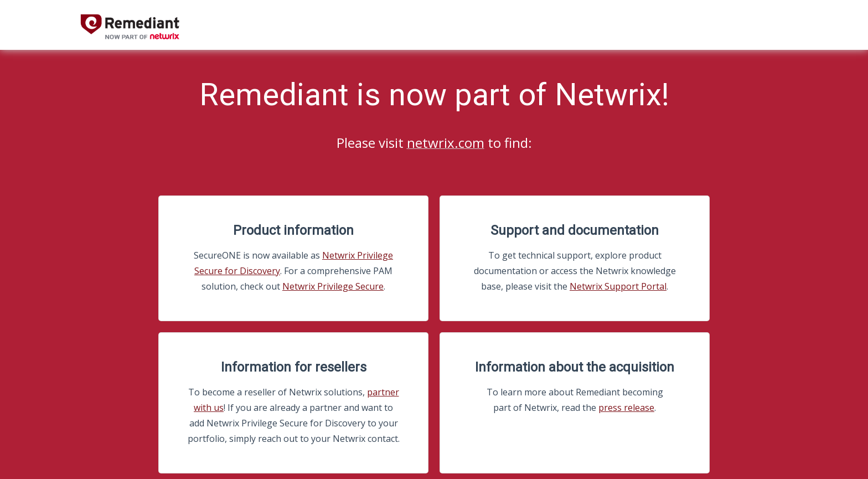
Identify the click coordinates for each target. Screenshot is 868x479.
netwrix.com (446, 143)
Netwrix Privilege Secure (333, 286)
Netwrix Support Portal (618, 286)
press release (626, 408)
